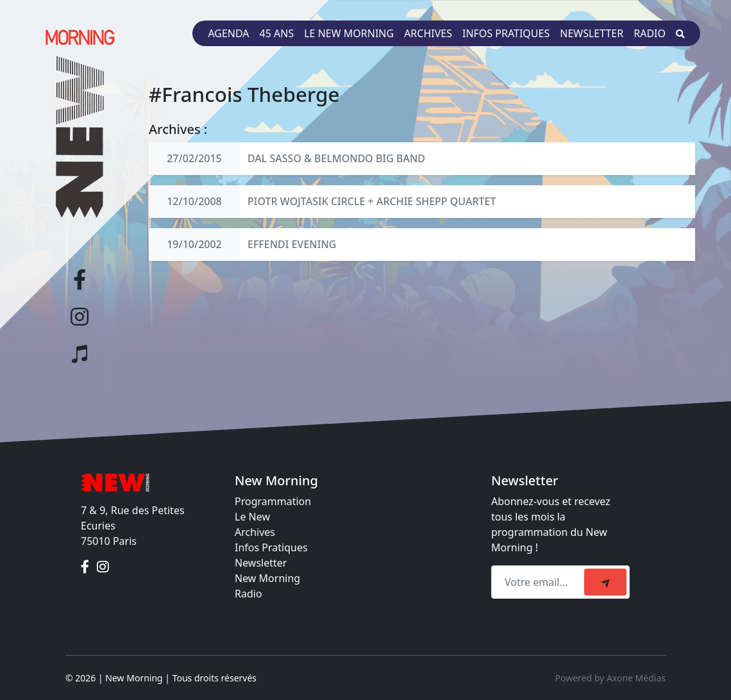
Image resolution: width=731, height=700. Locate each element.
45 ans (277, 33)
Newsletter (592, 33)
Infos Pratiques (271, 547)
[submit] (605, 582)
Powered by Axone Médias (610, 678)
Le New (252, 517)
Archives (428, 33)
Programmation (273, 501)
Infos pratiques (506, 33)
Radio (650, 33)
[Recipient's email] (540, 582)
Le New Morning (349, 33)
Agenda (228, 33)
